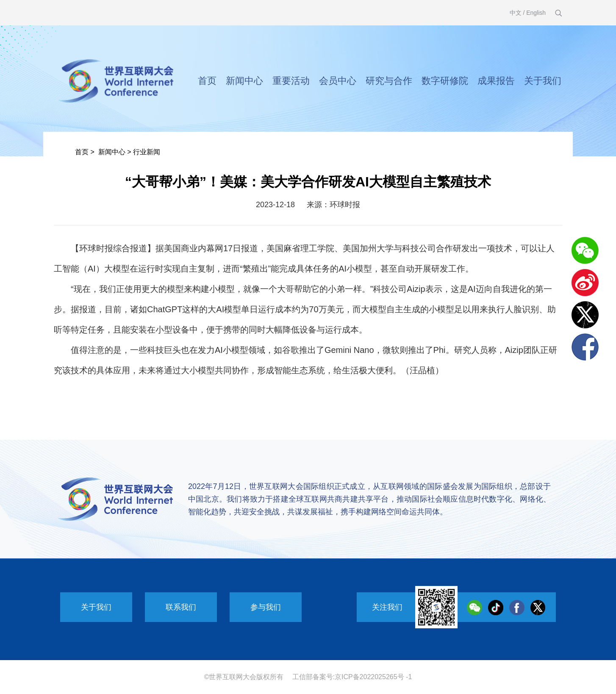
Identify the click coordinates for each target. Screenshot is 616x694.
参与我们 (266, 607)
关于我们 (543, 81)
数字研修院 (445, 81)
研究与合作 (389, 81)
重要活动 (291, 81)
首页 (207, 81)
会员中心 (338, 81)
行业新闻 (147, 152)
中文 (516, 13)
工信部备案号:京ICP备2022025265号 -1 (352, 677)
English (536, 13)
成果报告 (496, 81)
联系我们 (181, 607)
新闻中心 (244, 81)
